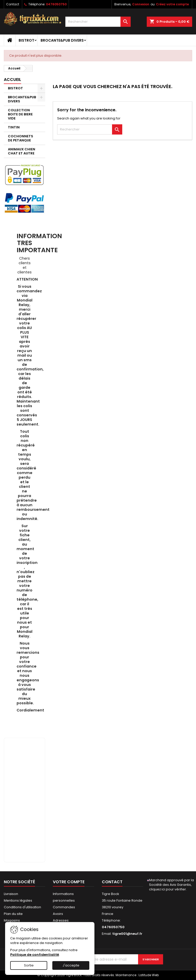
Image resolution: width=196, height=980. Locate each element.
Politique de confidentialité (35, 955)
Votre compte (69, 882)
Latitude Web (149, 975)
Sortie (29, 965)
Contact (13, 4)
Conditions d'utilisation (22, 907)
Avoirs (58, 914)
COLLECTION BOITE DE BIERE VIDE (20, 114)
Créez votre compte (172, 4)
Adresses (61, 920)
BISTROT (26, 40)
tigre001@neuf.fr (127, 934)
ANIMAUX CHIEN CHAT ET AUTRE (22, 151)
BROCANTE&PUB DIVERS (62, 40)
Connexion (141, 4)
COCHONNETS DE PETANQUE (21, 138)
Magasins (12, 920)
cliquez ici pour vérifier (168, 889)
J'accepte (71, 965)
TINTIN (14, 127)
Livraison (11, 894)
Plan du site (13, 914)
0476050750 (56, 4)
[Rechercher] (98, 22)
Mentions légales (18, 900)
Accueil (13, 80)
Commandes (64, 907)
